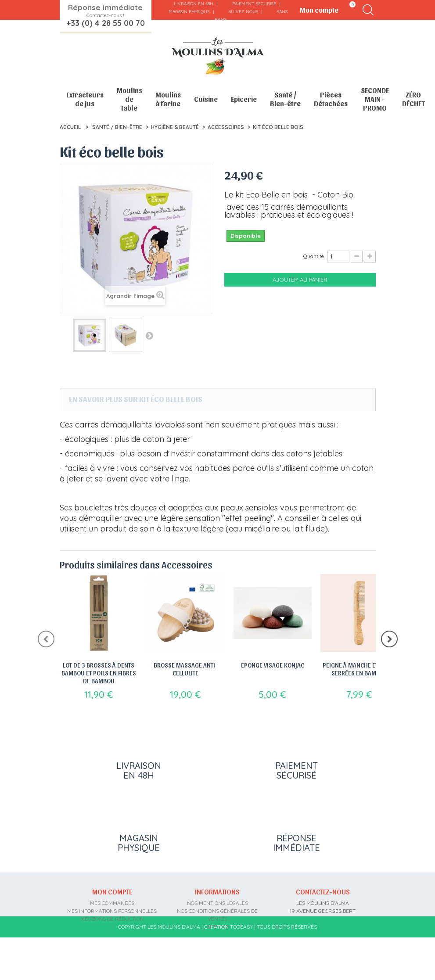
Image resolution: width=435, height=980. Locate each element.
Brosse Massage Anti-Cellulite (186, 669)
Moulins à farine (168, 99)
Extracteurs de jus (85, 99)
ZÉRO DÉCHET (413, 99)
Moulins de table (129, 99)
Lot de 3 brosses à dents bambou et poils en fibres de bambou (99, 673)
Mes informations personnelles (112, 919)
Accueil (70, 127)
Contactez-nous (323, 899)
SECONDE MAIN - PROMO (375, 99)
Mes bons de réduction (112, 927)
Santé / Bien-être (285, 99)
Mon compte (112, 899)
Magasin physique (189, 12)
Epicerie (244, 99)
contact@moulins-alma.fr (323, 950)
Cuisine (206, 99)
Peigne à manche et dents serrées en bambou (360, 669)
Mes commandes (112, 911)
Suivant (149, 335)
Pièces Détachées (331, 99)
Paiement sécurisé (254, 4)
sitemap (217, 935)
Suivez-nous (243, 12)
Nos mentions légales (217, 911)
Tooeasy (241, 969)
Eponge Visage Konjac (273, 665)
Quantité (314, 256)
